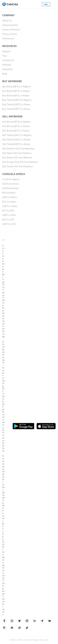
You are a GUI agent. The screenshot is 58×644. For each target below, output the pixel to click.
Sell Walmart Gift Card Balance (18, 149)
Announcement (10, 25)
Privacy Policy (10, 34)
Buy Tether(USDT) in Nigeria (17, 100)
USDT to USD (9, 224)
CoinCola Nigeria (11, 179)
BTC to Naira (9, 193)
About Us (7, 21)
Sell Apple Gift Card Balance (17, 153)
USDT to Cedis (10, 206)
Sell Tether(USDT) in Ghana (16, 140)
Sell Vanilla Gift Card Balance (18, 167)
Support (6, 51)
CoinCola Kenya (10, 188)
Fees (5, 56)
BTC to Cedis (9, 202)
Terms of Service (11, 30)
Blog (5, 74)
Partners (7, 65)
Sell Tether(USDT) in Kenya (16, 144)
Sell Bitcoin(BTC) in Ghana (16, 126)
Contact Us (8, 60)
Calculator (8, 69)
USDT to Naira (10, 197)
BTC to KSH (8, 211)
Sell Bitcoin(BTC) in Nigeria (16, 122)
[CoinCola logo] (10, 4)
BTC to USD (8, 220)
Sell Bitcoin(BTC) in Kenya (16, 131)
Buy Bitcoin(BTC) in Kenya (16, 96)
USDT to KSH (9, 215)
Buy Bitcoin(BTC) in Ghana (16, 91)
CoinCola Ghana (11, 184)
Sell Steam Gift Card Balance (17, 158)
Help (46, 4)
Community (8, 39)
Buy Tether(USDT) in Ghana (16, 104)
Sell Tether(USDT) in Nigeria (17, 135)
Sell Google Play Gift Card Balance (20, 162)
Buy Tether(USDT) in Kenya (16, 109)
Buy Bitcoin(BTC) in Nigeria (16, 87)
